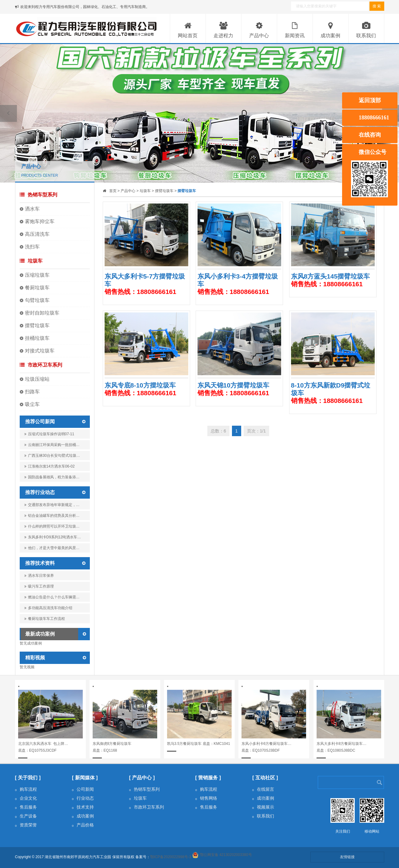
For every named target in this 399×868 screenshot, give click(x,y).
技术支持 (83, 807)
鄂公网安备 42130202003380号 (226, 855)
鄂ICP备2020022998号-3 (171, 857)
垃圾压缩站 (37, 379)
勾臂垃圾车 (37, 300)
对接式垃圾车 (40, 351)
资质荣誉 (26, 825)
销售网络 (206, 798)
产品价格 (83, 825)
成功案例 (83, 816)
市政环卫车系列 (41, 365)
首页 (113, 191)
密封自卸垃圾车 (42, 313)
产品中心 (128, 191)
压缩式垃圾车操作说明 (49, 434)
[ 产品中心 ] (142, 778)
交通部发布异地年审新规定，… (52, 505)
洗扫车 (32, 247)
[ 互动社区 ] (265, 778)
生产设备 (26, 816)
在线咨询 (370, 135)
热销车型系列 (38, 195)
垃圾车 (31, 261)
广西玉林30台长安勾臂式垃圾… (52, 457)
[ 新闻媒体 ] (85, 778)
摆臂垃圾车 (37, 325)
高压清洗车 (37, 234)
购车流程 (26, 789)
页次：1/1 (256, 431)
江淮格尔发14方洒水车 (50, 466)
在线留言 (263, 789)
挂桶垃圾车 (37, 338)
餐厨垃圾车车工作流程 (45, 619)
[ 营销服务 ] (208, 778)
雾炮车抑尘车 (40, 221)
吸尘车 (32, 404)
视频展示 (263, 807)
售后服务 (26, 807)
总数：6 (218, 431)
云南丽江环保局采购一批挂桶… (52, 446)
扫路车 (32, 392)
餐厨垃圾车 (37, 288)
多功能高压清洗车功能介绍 (48, 608)
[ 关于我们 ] (28, 778)
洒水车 (32, 209)
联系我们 (263, 816)
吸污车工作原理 (39, 586)
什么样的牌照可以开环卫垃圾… (52, 526)
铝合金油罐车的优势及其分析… (52, 516)
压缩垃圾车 (37, 275)
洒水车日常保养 (39, 576)
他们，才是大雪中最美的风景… (52, 548)
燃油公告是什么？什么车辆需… (52, 597)
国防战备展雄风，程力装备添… (52, 478)
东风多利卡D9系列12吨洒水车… (53, 537)
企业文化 (26, 798)
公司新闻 (83, 789)
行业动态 (83, 798)
